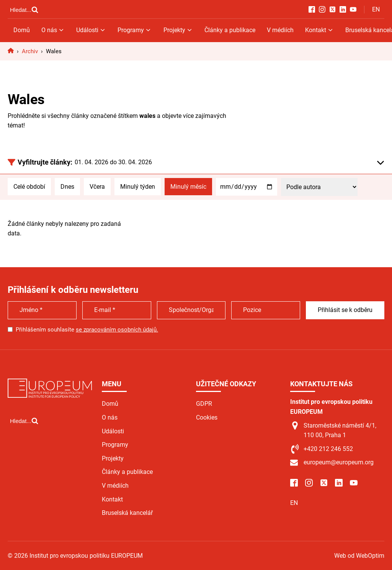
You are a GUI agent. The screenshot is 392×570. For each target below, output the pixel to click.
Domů (22, 30)
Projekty (178, 30)
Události (91, 30)
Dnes (67, 187)
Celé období (29, 187)
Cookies (207, 417)
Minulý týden (138, 187)
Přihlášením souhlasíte (87, 330)
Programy (135, 30)
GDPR (204, 404)
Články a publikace (230, 30)
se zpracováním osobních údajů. (117, 330)
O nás (53, 30)
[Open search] (24, 10)
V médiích (280, 30)
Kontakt (319, 30)
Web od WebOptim (359, 556)
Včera (97, 187)
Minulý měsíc (188, 187)
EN (376, 9)
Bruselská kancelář (127, 513)
